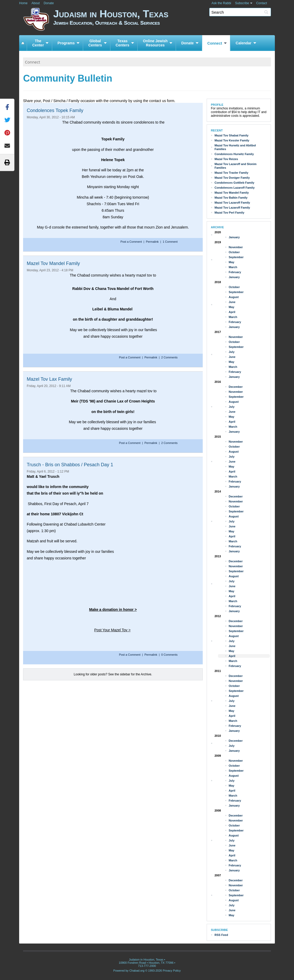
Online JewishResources (155, 43)
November (236, 247)
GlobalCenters (95, 43)
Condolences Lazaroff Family (235, 188)
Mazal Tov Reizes (226, 159)
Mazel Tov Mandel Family (53, 263)
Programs (66, 43)
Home (23, 3)
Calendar (244, 43)
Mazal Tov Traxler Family (231, 173)
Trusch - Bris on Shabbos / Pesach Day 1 (70, 465)
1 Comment (170, 242)
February (235, 272)
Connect (215, 43)
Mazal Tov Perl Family (229, 213)
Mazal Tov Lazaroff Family (232, 203)
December (236, 387)
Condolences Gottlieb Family (234, 183)
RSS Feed (221, 935)
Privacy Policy (172, 971)
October (234, 252)
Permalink (152, 242)
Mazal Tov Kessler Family (232, 140)
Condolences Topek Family (55, 110)
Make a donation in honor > (113, 610)
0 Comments (169, 655)
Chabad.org (137, 971)
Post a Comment (132, 242)
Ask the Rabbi (221, 3)
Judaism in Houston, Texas (164, 20)
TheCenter (38, 43)
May (231, 262)
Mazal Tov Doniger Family (232, 178)
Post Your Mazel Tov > (112, 630)
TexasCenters (122, 43)
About (36, 3)
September (236, 257)
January (234, 237)
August (234, 297)
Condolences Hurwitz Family (234, 154)
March (233, 267)
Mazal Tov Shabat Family (231, 135)
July (232, 352)
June (232, 302)
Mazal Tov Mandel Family (232, 193)
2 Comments (169, 357)
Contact (262, 3)
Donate (49, 3)
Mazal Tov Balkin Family (231, 198)
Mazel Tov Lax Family (49, 379)
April (232, 312)
